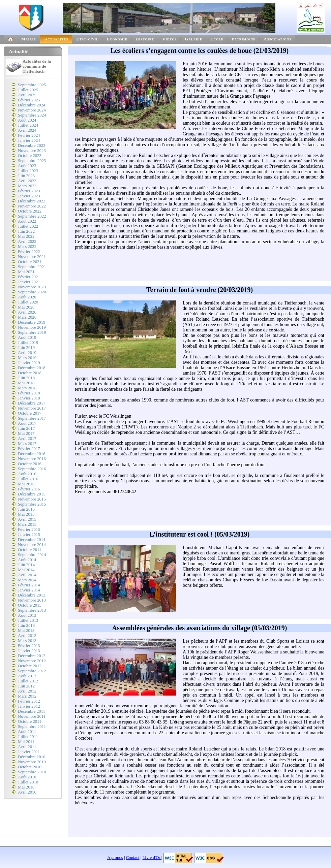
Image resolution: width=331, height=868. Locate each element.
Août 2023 (27, 166)
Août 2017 (27, 423)
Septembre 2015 (32, 504)
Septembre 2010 (32, 772)
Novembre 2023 (32, 151)
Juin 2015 (26, 509)
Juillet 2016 (28, 479)
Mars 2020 (27, 317)
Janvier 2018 (29, 398)
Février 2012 (29, 701)
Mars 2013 (27, 641)
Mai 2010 (26, 787)
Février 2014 (29, 585)
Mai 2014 (26, 570)
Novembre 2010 (32, 762)
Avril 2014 (27, 575)
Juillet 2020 (28, 302)
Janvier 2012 (29, 706)
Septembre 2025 (32, 85)
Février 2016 (29, 489)
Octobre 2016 (30, 464)
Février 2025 (29, 100)
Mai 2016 (26, 484)
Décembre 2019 (32, 322)
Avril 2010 (27, 792)
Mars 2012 (27, 696)
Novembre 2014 (32, 545)
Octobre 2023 (30, 156)
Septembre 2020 (32, 292)
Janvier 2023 (29, 196)
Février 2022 (29, 252)
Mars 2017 (27, 444)
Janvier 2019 (29, 363)
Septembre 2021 (32, 267)
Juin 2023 (26, 176)
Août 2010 (27, 777)
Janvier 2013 (29, 651)
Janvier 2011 (29, 752)
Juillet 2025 (28, 90)
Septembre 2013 (32, 610)
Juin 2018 (26, 378)
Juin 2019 (26, 348)
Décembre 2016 (32, 454)
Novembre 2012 (32, 661)
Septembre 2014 (32, 555)
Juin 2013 (26, 625)
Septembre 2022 (32, 216)
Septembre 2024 (32, 115)
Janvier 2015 (29, 535)
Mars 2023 (27, 186)
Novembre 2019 (32, 327)
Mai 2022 (26, 236)
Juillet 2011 (28, 737)
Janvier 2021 (29, 282)
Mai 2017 (26, 433)
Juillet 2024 (28, 125)
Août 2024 (27, 120)
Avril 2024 (27, 130)
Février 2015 (29, 529)
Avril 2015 (27, 519)
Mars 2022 (27, 247)
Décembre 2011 (32, 711)
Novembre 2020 (32, 287)
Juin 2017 (26, 428)
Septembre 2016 (32, 469)
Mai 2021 (26, 272)
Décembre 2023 (32, 146)
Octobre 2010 (30, 767)
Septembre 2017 (32, 418)
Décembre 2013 (32, 595)
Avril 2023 (27, 181)
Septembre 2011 (32, 727)
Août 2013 (27, 615)
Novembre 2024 (32, 110)
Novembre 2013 (32, 600)
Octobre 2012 (30, 666)
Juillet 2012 (28, 681)
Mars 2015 (27, 524)
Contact (133, 858)
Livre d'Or (152, 858)
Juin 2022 (26, 231)
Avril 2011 (27, 747)
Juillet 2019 (28, 343)
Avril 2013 (27, 636)
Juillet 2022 (28, 226)
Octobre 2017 (30, 413)
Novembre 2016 (32, 459)
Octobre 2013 (30, 605)
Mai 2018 (26, 383)
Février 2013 (29, 646)
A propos (115, 858)
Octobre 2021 (30, 262)
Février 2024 (29, 135)
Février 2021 (29, 277)
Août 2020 (27, 297)
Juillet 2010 (28, 782)
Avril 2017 (27, 439)
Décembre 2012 (32, 656)
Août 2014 (27, 560)
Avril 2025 (27, 95)
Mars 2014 (27, 580)
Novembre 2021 (32, 257)
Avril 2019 (27, 353)
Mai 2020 (26, 307)
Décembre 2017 (32, 403)
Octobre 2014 (30, 550)
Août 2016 (27, 474)
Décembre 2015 (32, 494)
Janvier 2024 (29, 140)
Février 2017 (29, 449)
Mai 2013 (26, 631)
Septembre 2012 (32, 671)
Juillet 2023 (28, 171)
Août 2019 (27, 337)
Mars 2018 (27, 388)
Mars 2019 (27, 358)
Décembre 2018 (32, 368)
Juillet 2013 (28, 620)
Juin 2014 (26, 565)
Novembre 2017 (32, 408)
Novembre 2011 (32, 716)
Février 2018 (29, 393)
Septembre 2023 (32, 161)
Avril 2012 (27, 691)
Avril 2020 (27, 312)
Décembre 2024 (32, 105)
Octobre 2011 (30, 721)
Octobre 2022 (30, 211)
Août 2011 (27, 732)
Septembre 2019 (32, 332)
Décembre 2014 (32, 540)
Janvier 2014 (29, 590)
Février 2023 (29, 191)
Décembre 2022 (32, 201)
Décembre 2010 (32, 757)
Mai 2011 (26, 742)
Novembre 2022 (32, 206)
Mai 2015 (26, 514)
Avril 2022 (27, 242)
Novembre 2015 (32, 499)
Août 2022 (27, 221)
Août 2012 (27, 676)
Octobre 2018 (30, 373)
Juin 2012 (26, 686)
